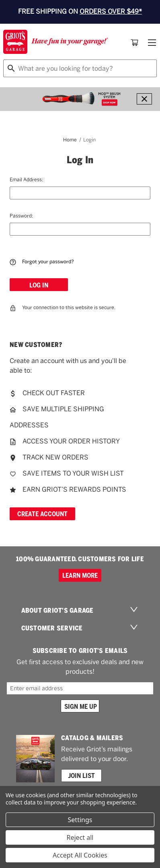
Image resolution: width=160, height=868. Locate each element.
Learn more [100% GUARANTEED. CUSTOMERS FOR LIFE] (80, 575)
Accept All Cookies (80, 855)
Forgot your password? (42, 262)
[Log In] (39, 285)
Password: (21, 216)
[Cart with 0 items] (135, 43)
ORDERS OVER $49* (111, 11)
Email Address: (26, 180)
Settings (80, 820)
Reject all (80, 837)
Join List (81, 776)
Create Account (42, 514)
